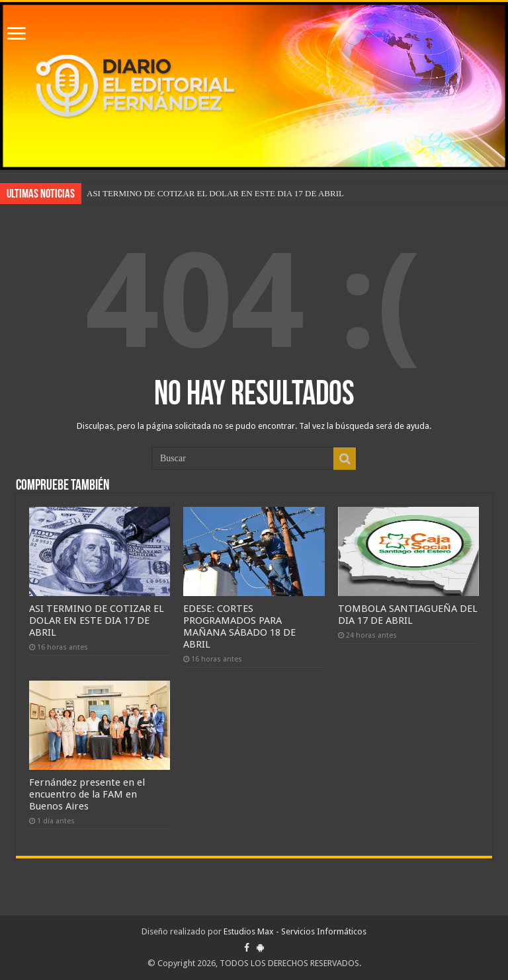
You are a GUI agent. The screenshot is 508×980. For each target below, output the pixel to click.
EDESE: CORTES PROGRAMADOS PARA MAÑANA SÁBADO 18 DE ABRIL (239, 626)
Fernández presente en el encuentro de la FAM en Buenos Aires (87, 794)
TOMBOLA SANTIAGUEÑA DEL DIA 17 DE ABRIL (408, 615)
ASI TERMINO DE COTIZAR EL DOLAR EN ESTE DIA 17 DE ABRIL (215, 193)
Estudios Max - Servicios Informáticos (295, 931)
